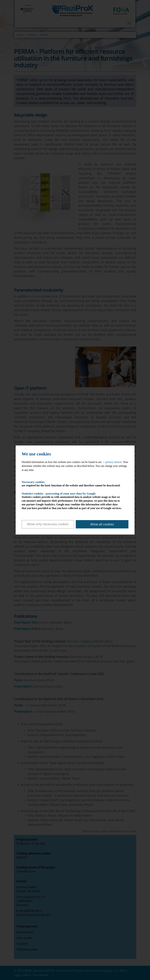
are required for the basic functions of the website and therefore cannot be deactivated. (72, 484)
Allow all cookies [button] (102, 524)
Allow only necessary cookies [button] (48, 524)
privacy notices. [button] (114, 462)
